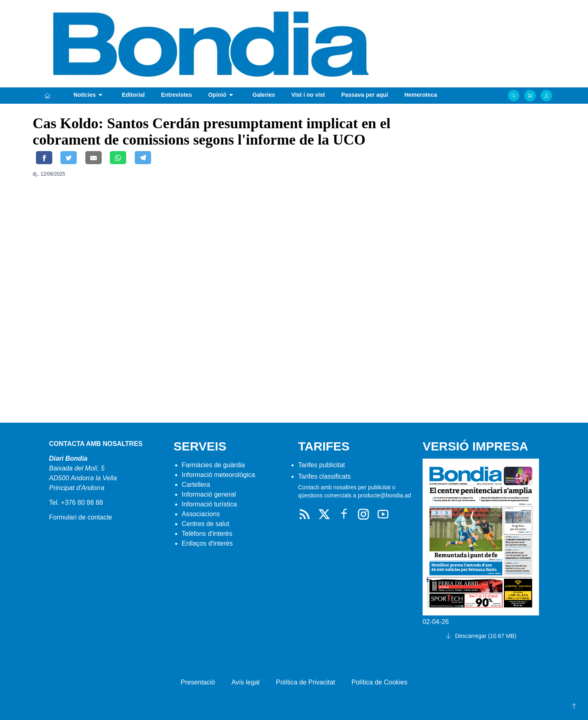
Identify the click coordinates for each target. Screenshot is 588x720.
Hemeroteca (421, 95)
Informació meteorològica (218, 475)
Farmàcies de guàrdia (213, 465)
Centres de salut (206, 524)
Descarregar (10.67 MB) (481, 636)
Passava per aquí (365, 95)
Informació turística (209, 504)
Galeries (264, 95)
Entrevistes (176, 95)
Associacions (201, 514)
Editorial (133, 95)
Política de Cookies (380, 682)
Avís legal (246, 682)
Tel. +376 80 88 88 (76, 503)
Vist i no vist (308, 95)
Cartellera (196, 485)
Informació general (209, 494)
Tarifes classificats (324, 476)
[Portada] (47, 96)
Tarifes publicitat (322, 465)
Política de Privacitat (306, 682)
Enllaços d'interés (207, 543)
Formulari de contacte (81, 517)
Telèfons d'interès (207, 534)
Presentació (198, 682)
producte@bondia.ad (384, 495)
